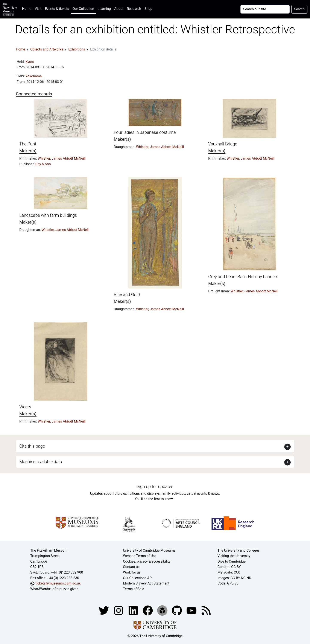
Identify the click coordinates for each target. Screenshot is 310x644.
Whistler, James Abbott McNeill (62, 158)
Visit (38, 9)
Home (28, 8)
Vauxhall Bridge (223, 144)
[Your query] (265, 9)
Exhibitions (77, 49)
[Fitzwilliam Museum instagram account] (119, 610)
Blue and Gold (127, 295)
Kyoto (30, 62)
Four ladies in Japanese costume (145, 132)
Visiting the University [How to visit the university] (234, 556)
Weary (25, 407)
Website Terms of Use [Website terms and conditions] (140, 556)
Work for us (132, 572)
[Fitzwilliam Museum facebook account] (134, 610)
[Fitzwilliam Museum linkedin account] (148, 610)
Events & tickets (57, 9)
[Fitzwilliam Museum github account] (177, 610)
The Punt (28, 144)
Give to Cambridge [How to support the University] (232, 561)
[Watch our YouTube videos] (192, 610)
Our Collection (83, 9)
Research (134, 9)
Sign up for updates (155, 487)
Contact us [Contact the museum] (131, 567)
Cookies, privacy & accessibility (147, 561)
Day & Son (43, 164)
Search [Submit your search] (299, 9)
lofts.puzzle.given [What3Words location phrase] (65, 589)
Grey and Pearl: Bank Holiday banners (243, 277)
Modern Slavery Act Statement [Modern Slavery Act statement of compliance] (146, 583)
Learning (104, 9)
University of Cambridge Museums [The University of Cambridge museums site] (149, 550)
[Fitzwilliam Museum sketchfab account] (163, 610)
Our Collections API (138, 578)
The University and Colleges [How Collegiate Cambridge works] (239, 550)
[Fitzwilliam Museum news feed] (206, 610)
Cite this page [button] (32, 446)
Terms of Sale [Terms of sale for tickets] (134, 589)
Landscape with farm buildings (48, 215)
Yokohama (34, 76)
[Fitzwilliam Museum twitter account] (104, 610)
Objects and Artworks (47, 49)
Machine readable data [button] (41, 462)
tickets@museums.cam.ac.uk (58, 583)
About (119, 9)
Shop (148, 9)
